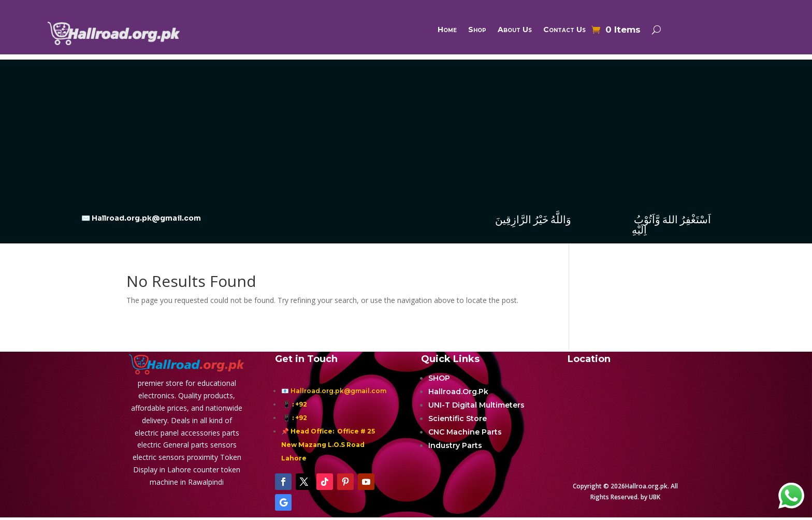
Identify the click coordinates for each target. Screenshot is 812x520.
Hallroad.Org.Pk (458, 392)
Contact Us (564, 30)
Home (447, 30)
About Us (515, 30)
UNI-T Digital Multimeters (476, 405)
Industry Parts (455, 445)
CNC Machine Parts (465, 432)
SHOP (439, 378)
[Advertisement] (406, 132)
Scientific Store (458, 418)
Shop (477, 30)
